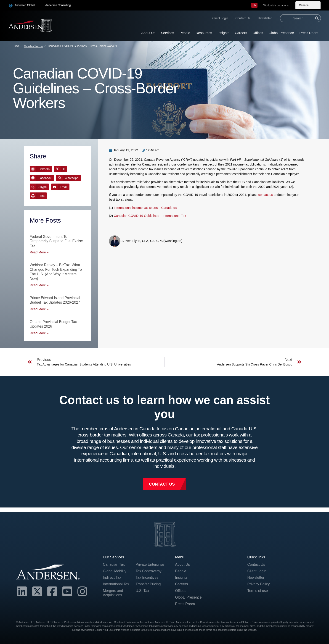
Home (16, 46)
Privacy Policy (259, 583)
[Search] (317, 18)
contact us (266, 195)
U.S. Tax (142, 590)
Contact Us (243, 18)
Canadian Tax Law (33, 46)
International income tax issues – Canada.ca (145, 208)
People (185, 33)
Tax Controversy (149, 570)
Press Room (309, 33)
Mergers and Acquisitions (113, 592)
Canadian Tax (114, 563)
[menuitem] (254, 5)
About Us (148, 33)
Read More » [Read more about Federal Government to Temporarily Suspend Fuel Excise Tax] (39, 252)
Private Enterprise (150, 563)
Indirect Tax (112, 577)
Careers (241, 33)
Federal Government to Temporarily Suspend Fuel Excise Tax (57, 241)
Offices (258, 33)
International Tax (116, 583)
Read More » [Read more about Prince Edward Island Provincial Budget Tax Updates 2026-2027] (39, 308)
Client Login (220, 18)
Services (167, 33)
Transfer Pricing (148, 583)
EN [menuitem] (254, 5)
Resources (204, 33)
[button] (41, 169)
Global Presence (281, 33)
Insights (223, 33)
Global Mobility (115, 570)
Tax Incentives (147, 577)
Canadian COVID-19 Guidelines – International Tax (150, 216)
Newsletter (265, 18)
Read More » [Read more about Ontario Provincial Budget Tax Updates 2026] (39, 331)
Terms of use (258, 590)
